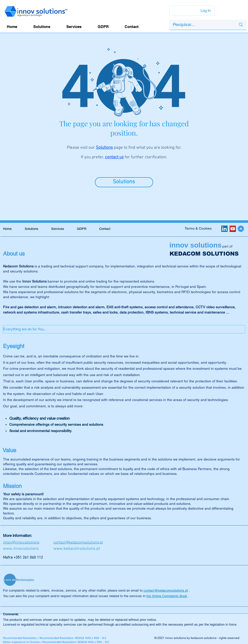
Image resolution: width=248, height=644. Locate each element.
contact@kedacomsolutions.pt (166, 590)
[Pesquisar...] (201, 25)
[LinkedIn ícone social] (224, 229)
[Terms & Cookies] (198, 229)
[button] (124, 329)
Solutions (104, 148)
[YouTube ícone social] (233, 229)
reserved (233, 638)
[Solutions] (124, 182)
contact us (114, 157)
